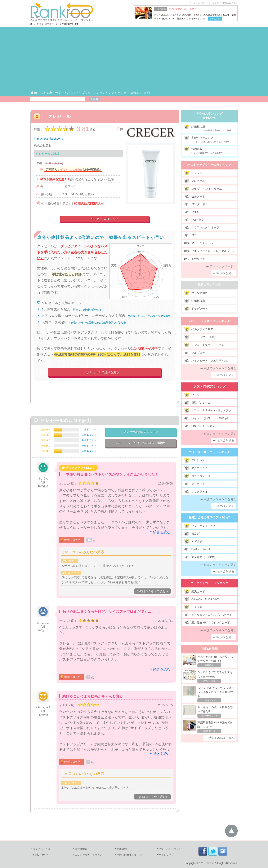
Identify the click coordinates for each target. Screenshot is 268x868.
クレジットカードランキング (209, 583)
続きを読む (162, 532)
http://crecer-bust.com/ (48, 139)
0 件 (88, 440)
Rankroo (209, 863)
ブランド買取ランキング (209, 386)
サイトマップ (165, 855)
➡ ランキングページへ (221, 266)
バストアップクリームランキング (209, 165)
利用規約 (120, 849)
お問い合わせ (39, 855)
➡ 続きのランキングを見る (218, 368)
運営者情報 (80, 849)
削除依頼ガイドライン (128, 855)
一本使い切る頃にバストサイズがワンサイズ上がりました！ (110, 474)
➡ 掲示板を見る (224, 273)
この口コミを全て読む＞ (152, 591)
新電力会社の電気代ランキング (209, 517)
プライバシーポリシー (170, 849)
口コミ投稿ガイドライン (87, 855)
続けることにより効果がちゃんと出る (93, 696)
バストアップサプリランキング (209, 321)
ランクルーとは (40, 849)
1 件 (88, 429)
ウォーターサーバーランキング (209, 452)
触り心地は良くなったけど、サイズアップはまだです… (107, 612)
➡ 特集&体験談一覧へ (220, 738)
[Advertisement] (134, 59)
